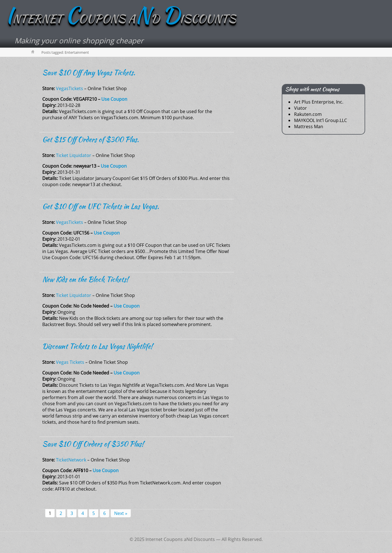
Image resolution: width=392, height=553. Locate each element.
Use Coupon (114, 99)
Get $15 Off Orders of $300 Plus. (91, 139)
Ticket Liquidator (74, 155)
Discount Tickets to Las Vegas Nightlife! (98, 346)
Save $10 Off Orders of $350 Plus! (93, 444)
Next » (121, 513)
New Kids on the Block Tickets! (85, 279)
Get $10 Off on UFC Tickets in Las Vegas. (101, 206)
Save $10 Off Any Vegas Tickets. (89, 72)
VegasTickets (70, 88)
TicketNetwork (71, 460)
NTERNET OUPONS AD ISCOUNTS (121, 19)
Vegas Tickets (70, 362)
